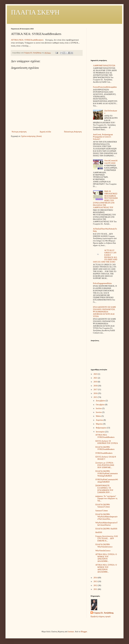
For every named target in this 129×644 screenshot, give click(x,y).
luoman (71, 632)
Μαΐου (99, 416)
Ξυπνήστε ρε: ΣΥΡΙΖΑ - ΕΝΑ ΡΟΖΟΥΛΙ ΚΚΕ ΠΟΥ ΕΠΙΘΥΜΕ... (105, 465)
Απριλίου (100, 420)
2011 (96, 589)
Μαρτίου (99, 424)
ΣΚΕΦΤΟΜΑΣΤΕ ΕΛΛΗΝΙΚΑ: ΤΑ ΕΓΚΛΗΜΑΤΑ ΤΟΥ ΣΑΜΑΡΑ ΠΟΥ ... (104, 489)
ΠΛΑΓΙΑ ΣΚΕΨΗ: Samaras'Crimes (103, 506)
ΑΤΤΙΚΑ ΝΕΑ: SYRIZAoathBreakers (27, 40)
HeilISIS (99, 532)
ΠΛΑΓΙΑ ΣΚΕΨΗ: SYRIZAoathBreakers (105, 448)
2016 (96, 393)
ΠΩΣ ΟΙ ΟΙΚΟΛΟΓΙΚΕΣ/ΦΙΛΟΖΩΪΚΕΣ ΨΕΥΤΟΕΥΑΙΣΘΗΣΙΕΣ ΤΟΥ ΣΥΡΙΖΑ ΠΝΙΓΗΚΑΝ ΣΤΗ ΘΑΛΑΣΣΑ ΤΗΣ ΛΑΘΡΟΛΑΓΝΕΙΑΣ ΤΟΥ (105, 199)
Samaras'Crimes (102, 511)
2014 (96, 578)
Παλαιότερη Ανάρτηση (73, 132)
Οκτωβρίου (100, 405)
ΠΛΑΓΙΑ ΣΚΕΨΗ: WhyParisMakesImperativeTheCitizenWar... (106, 517)
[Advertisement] (104, 42)
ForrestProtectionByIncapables (105, 87)
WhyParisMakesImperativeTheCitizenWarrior (106, 524)
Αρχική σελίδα (45, 132)
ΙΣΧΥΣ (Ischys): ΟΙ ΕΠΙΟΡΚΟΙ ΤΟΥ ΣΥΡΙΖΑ (107, 442)
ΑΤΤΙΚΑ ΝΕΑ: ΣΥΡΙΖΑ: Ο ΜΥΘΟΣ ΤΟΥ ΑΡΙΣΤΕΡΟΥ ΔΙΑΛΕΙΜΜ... (106, 558)
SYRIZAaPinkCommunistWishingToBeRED (107, 481)
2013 (96, 581)
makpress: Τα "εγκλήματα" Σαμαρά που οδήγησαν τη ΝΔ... (106, 499)
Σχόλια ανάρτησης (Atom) (31, 136)
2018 (96, 386)
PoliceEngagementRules (102, 283)
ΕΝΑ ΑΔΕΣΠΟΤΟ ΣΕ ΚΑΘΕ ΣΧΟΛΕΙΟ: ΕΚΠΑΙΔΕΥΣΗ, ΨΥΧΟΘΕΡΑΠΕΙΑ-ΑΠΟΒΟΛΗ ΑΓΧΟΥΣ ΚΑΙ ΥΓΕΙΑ (105, 312)
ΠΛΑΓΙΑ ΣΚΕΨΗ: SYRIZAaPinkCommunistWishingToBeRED (107, 474)
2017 (96, 390)
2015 (96, 397)
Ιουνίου (99, 412)
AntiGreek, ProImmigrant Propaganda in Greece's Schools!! (103, 137)
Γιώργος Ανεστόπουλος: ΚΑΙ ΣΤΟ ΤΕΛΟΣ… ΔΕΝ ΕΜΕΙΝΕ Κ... (107, 539)
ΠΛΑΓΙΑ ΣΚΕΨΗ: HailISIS (106, 529)
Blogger (84, 632)
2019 (96, 382)
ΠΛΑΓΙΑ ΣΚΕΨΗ (35, 12)
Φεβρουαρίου (101, 428)
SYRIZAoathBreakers (104, 453)
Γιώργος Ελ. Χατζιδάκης (103, 613)
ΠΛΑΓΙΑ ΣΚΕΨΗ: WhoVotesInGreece (104, 546)
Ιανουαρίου (100, 432)
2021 (96, 378)
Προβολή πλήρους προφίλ (101, 617)
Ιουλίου (99, 408)
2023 (96, 374)
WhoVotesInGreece (103, 551)
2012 (96, 585)
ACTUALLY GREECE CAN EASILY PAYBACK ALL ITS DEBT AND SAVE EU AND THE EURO (105, 256)
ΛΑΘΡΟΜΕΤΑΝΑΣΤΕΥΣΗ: (104, 66)
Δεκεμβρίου (101, 401)
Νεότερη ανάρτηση (19, 132)
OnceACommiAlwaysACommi (111, 162)
